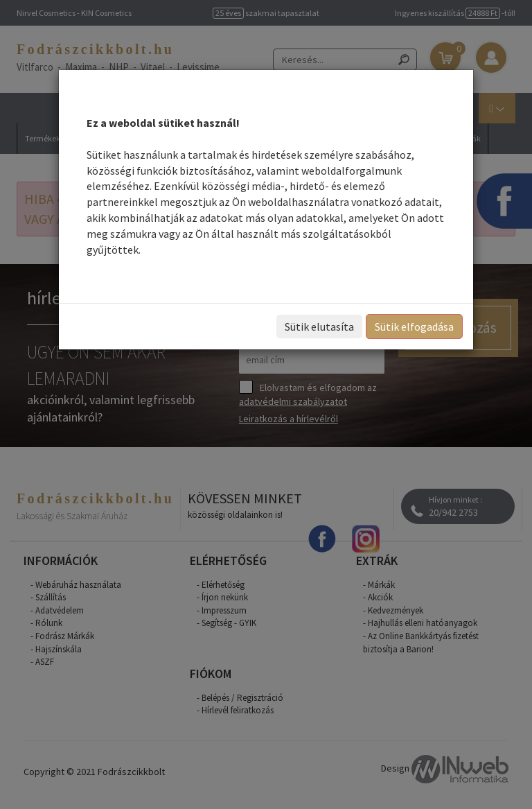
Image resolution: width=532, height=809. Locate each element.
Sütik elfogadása (414, 327)
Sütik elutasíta (319, 327)
